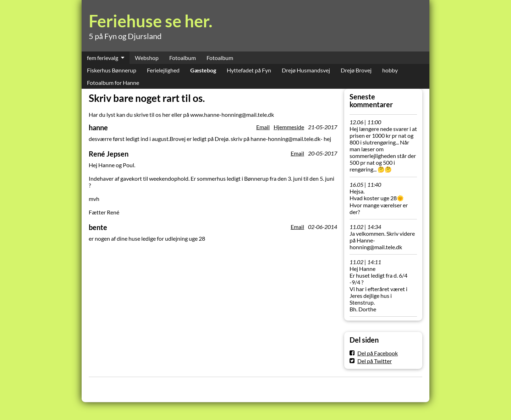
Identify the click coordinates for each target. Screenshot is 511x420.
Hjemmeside (289, 127)
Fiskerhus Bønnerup (112, 70)
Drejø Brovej (356, 70)
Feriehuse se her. (151, 21)
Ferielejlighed (163, 70)
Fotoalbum (183, 58)
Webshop (147, 58)
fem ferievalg (103, 58)
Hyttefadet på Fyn (249, 70)
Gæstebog (203, 70)
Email (263, 127)
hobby (390, 70)
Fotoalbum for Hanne (113, 83)
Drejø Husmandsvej (306, 70)
